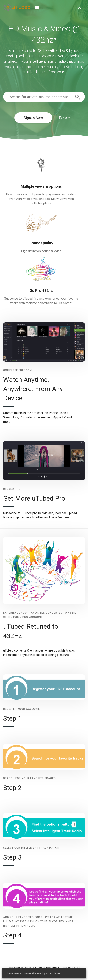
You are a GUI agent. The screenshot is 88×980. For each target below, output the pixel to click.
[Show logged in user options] (80, 7)
